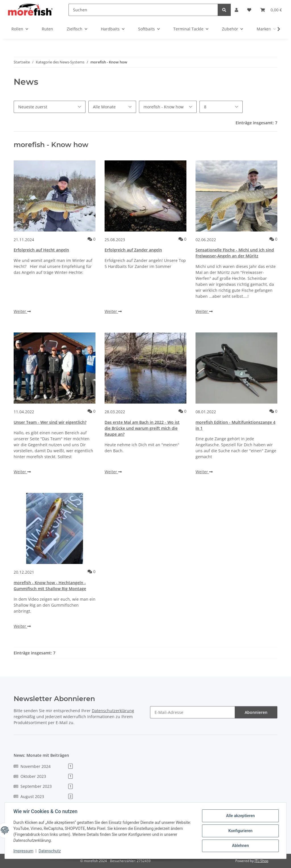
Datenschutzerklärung (113, 711)
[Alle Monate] (112, 107)
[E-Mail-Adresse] (193, 712)
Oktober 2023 (43, 776)
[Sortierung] (50, 107)
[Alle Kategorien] (168, 107)
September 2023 (43, 786)
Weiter (22, 311)
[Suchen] (143, 10)
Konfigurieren (240, 831)
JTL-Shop (261, 861)
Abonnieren (256, 712)
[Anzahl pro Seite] (221, 107)
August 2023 (43, 796)
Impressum (24, 851)
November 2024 (43, 766)
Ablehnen (240, 846)
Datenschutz (50, 851)
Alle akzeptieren (240, 816)
